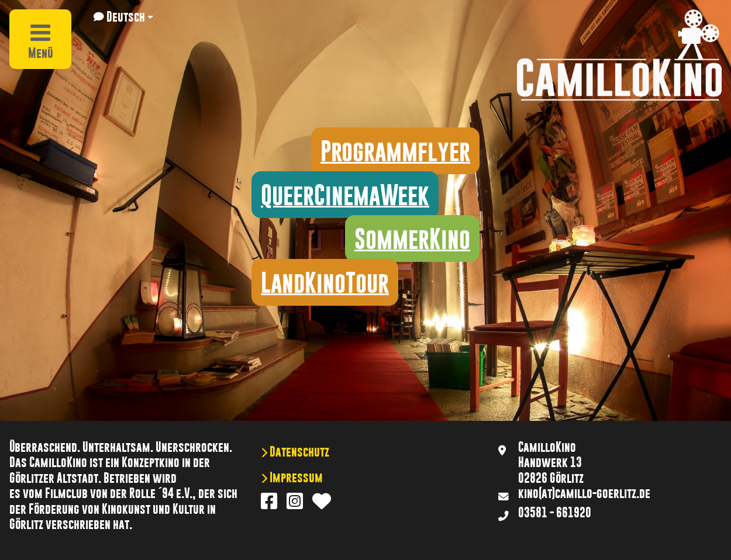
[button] (123, 17)
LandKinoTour (325, 282)
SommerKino (412, 238)
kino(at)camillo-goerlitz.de (584, 493)
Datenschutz (298, 452)
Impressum (295, 478)
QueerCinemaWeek (345, 195)
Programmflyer (395, 151)
